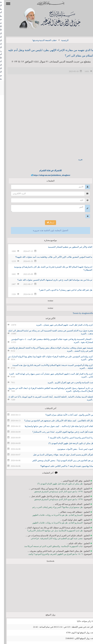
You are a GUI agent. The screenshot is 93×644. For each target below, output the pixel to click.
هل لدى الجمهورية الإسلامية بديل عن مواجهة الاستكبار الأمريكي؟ (51, 531)
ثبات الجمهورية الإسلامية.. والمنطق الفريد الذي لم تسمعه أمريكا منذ (49, 546)
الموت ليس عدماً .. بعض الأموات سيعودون (71, 449)
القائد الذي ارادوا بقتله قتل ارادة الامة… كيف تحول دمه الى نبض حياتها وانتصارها (55, 426)
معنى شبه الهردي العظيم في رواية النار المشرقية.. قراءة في (53, 538)
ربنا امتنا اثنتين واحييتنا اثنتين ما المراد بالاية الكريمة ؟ (67, 438)
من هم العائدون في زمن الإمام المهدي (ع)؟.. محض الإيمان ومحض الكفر (59, 460)
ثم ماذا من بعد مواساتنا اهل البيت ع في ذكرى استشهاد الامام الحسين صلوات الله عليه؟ (51, 280)
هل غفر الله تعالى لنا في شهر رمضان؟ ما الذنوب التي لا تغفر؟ (62, 290)
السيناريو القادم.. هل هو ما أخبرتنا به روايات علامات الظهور (53, 515)
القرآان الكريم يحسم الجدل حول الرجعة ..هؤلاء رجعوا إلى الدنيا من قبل (59, 455)
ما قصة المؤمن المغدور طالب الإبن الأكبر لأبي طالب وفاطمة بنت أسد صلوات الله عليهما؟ (50, 257)
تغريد (76, 159)
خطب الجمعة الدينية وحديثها (41, 40)
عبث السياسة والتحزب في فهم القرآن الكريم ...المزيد (67, 382)
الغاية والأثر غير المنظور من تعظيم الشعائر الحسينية (66, 247)
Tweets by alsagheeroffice (79, 313)
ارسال (47, 223)
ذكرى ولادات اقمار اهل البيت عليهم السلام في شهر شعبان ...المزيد (61, 325)
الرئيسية (61, 40)
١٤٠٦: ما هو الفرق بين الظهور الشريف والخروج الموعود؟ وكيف (51, 554)
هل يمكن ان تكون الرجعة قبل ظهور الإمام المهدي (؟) (67, 443)
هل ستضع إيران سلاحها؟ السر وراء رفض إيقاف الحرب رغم (53, 507)
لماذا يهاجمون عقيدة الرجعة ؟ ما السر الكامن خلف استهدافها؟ (63, 466)
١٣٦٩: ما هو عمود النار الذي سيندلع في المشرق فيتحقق (54, 492)
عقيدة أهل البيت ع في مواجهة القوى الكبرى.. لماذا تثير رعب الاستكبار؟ (59, 432)
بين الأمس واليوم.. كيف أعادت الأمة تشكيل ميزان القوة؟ (66, 415)
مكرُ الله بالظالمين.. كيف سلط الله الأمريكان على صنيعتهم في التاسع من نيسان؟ (55, 421)
